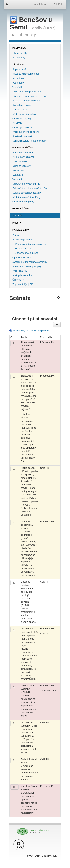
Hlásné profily (20, 53)
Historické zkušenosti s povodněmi (31, 96)
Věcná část (19, 64)
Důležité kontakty (22, 166)
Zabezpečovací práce (27, 253)
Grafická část (21, 208)
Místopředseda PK (22, 275)
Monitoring (19, 48)
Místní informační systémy (26, 197)
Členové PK (19, 280)
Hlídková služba (24, 248)
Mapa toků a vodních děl (26, 74)
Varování (17, 179)
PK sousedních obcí (23, 157)
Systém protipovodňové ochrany (30, 262)
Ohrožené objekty (22, 118)
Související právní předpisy (27, 266)
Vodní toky (18, 83)
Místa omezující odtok (24, 114)
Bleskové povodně (22, 136)
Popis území (19, 69)
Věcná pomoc (20, 170)
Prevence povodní (22, 240)
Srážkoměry (19, 58)
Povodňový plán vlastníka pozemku (32, 331)
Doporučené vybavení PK (26, 184)
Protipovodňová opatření (26, 132)
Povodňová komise (23, 152)
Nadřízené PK (20, 161)
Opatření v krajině (22, 257)
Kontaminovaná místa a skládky (29, 141)
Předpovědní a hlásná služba (31, 244)
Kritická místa (20, 110)
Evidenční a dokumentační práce (30, 188)
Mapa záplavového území (26, 101)
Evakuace (18, 175)
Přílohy (17, 223)
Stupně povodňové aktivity (27, 193)
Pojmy (16, 235)
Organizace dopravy (23, 202)
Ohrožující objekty (22, 127)
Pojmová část (21, 230)
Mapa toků (18, 78)
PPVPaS (17, 123)
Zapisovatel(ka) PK (23, 284)
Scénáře (17, 216)
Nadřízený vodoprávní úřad (27, 92)
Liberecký (27, 35)
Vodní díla (18, 87)
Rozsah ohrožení (21, 105)
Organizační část (23, 148)
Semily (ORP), (43, 28)
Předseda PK (20, 271)
